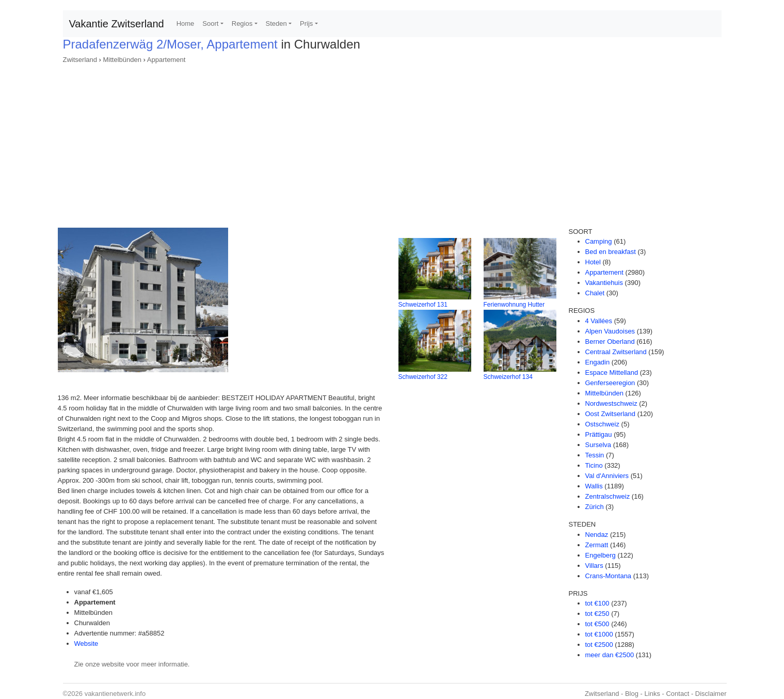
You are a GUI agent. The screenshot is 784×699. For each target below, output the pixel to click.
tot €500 (597, 624)
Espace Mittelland (612, 372)
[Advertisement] (392, 142)
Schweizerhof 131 (423, 305)
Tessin (595, 455)
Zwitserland (80, 60)
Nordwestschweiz (611, 403)
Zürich (595, 507)
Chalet (595, 293)
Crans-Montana (609, 576)
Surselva (598, 445)
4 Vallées (599, 321)
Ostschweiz (602, 424)
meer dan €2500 (610, 655)
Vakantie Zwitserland (117, 24)
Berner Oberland (610, 341)
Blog (632, 694)
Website (86, 644)
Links (652, 694)
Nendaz (597, 535)
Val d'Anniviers (607, 476)
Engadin (598, 362)
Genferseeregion (610, 383)
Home (186, 23)
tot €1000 (599, 634)
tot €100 (597, 603)
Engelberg (601, 555)
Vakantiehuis (604, 283)
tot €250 (597, 614)
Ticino (594, 465)
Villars (594, 566)
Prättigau (599, 434)
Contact (677, 694)
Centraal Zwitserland (616, 352)
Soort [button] (210, 23)
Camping (599, 241)
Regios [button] (242, 23)
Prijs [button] (306, 23)
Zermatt (597, 545)
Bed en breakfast (611, 252)
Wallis (594, 486)
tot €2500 (599, 645)
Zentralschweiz (608, 496)
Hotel (593, 262)
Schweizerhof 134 (508, 377)
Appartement (166, 60)
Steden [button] (276, 23)
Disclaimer (711, 694)
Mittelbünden (122, 60)
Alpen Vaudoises (610, 331)
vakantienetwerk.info (115, 694)
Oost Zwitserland (611, 414)
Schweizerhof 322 (423, 377)
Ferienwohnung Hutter (514, 305)
